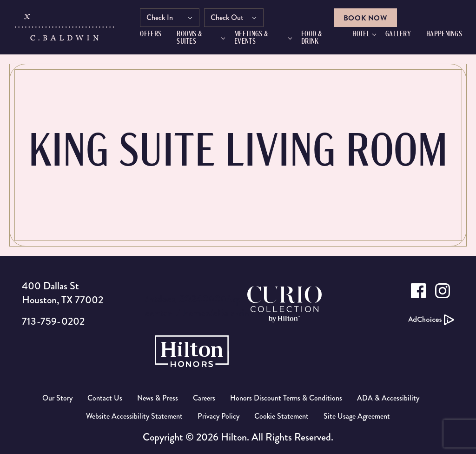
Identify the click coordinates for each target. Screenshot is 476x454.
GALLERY (398, 34)
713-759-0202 (53, 321)
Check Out (228, 17)
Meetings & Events (251, 38)
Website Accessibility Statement (134, 416)
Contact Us (105, 398)
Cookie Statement (281, 416)
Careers (204, 398)
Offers (151, 34)
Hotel (361, 34)
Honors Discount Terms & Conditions (286, 398)
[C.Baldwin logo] (64, 29)
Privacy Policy (218, 416)
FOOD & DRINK (311, 38)
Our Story (57, 398)
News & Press (158, 398)
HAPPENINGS (444, 34)
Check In (160, 17)
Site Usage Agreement (357, 416)
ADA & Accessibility (388, 398)
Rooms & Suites (190, 38)
